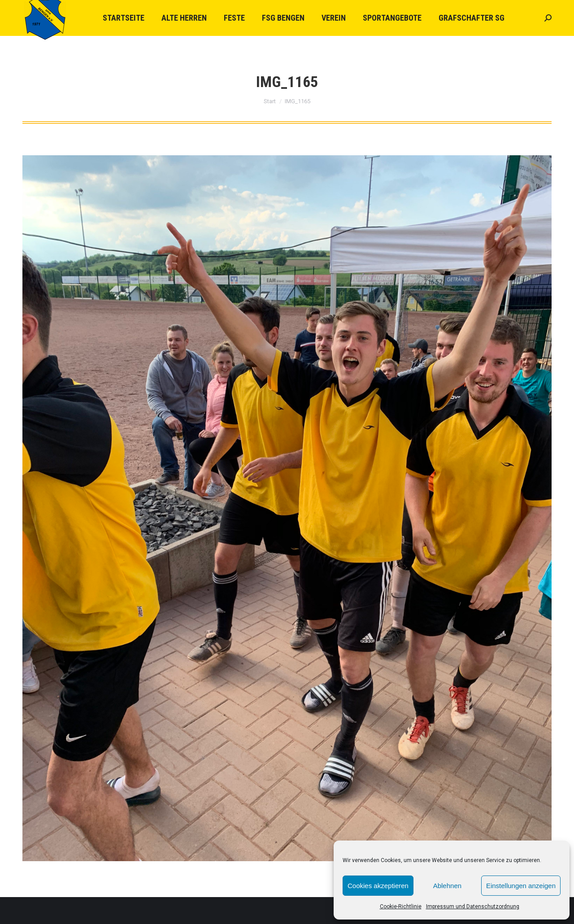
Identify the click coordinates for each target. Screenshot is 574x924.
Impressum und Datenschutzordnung (473, 906)
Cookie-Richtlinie (401, 906)
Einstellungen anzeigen (521, 886)
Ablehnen (447, 886)
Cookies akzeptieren (378, 886)
